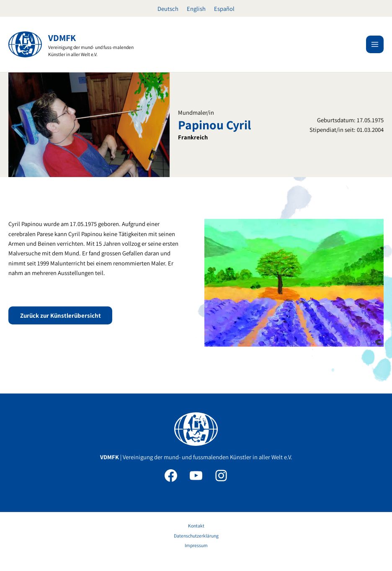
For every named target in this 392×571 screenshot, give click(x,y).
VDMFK (62, 38)
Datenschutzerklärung (196, 536)
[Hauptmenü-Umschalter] (375, 44)
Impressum (196, 545)
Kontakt (196, 526)
